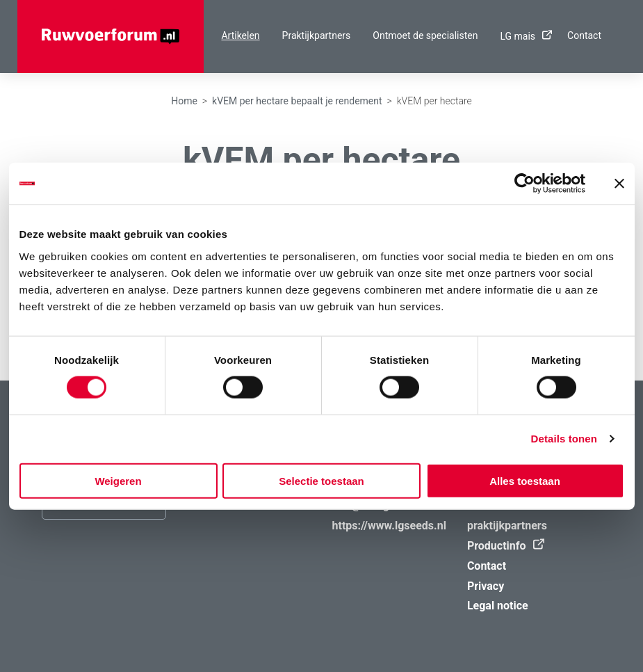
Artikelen (240, 35)
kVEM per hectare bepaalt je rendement (297, 101)
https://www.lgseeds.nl (389, 526)
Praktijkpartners (317, 35)
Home (184, 101)
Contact (584, 35)
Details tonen (564, 439)
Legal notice (498, 606)
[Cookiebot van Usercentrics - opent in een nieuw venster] (524, 184)
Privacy (486, 586)
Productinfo (502, 546)
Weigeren (118, 480)
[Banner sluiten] (619, 184)
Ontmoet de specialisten (425, 35)
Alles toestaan (525, 480)
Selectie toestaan (321, 480)
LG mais (522, 36)
